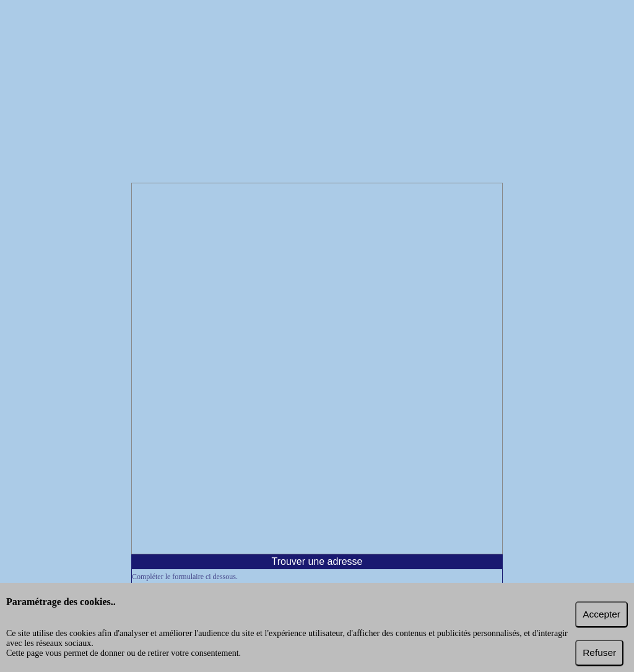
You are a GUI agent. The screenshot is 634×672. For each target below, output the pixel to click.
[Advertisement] (317, 93)
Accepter (601, 614)
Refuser (599, 652)
